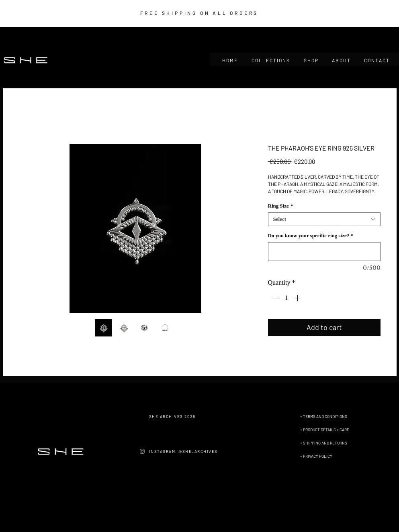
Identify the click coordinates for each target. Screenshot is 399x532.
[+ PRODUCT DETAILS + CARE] (338, 430)
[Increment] (298, 298)
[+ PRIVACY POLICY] (338, 456)
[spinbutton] (286, 298)
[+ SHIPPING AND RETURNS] (338, 443)
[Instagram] (142, 451)
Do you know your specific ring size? (311, 235)
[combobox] (324, 219)
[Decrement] (275, 298)
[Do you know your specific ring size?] (324, 252)
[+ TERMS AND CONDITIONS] (338, 417)
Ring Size (281, 206)
